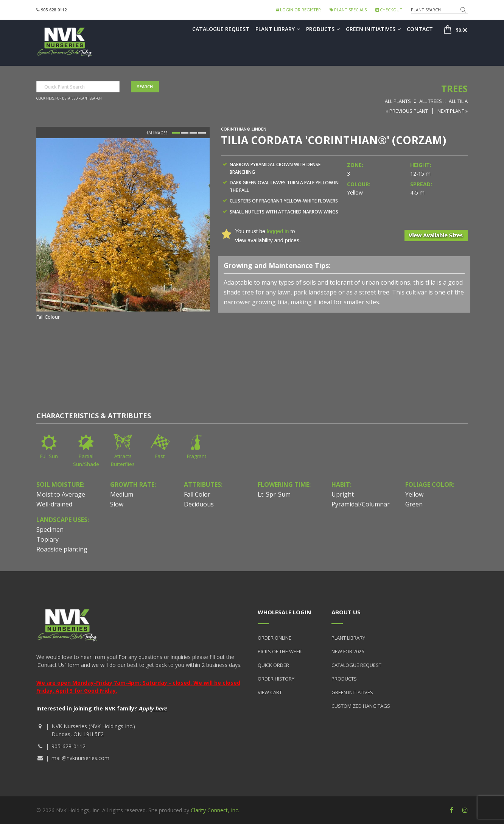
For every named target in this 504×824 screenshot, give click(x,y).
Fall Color (197, 494)
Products (323, 29)
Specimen (50, 530)
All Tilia (458, 101)
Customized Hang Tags (361, 706)
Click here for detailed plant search (69, 98)
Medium (122, 494)
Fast (160, 456)
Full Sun (49, 456)
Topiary (47, 539)
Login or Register (299, 10)
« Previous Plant (407, 111)
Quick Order (273, 665)
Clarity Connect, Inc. (215, 810)
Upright (343, 494)
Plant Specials (348, 10)
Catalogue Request (221, 29)
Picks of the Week (280, 651)
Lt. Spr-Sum (274, 494)
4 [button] (202, 133)
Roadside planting (62, 549)
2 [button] (185, 133)
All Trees (431, 101)
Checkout (389, 10)
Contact (420, 29)
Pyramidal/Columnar (361, 504)
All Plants (398, 101)
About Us (346, 612)
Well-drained (54, 504)
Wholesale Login (284, 612)
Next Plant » (453, 111)
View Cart (270, 692)
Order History (276, 679)
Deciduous (199, 504)
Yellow (414, 494)
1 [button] (176, 133)
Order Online (275, 638)
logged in (278, 231)
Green (414, 504)
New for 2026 (348, 651)
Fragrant (197, 456)
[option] (123, 230)
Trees (454, 88)
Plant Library (278, 29)
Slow (117, 504)
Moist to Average (61, 494)
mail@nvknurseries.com (80, 758)
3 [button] (193, 133)
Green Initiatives (373, 29)
